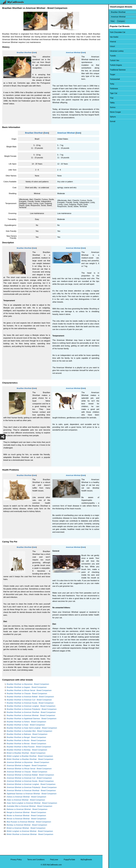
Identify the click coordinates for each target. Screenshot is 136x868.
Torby (106, 84)
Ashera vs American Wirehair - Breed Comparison (26, 797)
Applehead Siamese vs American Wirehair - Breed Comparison (32, 794)
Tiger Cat (108, 93)
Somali (107, 121)
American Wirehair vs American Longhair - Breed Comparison (31, 784)
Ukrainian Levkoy (111, 51)
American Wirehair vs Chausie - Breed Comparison (27, 772)
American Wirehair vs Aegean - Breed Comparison (27, 765)
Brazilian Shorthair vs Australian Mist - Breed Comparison (29, 731)
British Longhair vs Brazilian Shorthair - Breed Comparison (30, 756)
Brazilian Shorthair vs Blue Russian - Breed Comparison (29, 747)
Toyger (107, 74)
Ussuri (106, 46)
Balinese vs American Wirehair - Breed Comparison (27, 809)
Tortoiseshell (109, 79)
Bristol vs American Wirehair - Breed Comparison (26, 828)
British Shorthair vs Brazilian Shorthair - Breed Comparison (30, 759)
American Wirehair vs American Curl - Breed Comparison (29, 778)
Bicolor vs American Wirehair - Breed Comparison (26, 816)
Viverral (107, 42)
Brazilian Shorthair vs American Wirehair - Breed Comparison (31, 715)
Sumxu (107, 107)
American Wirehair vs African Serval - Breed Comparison (29, 769)
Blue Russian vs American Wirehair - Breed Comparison (29, 822)
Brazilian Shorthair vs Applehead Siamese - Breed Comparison (32, 719)
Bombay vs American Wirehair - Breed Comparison (27, 825)
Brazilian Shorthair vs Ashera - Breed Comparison (26, 722)
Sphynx (107, 117)
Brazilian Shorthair (24, 52)
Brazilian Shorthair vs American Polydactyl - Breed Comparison (32, 709)
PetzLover (54, 860)
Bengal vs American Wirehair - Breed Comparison (26, 812)
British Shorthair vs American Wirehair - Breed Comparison (30, 834)
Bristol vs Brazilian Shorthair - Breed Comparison (26, 753)
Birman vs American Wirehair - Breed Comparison (26, 819)
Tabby (106, 103)
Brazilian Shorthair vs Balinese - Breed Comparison (27, 734)
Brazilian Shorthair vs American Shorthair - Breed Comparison (31, 712)
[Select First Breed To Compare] (119, 12)
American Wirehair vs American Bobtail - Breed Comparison (30, 775)
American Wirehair (73, 52)
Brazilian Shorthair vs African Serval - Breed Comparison (29, 690)
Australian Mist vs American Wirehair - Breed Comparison (29, 806)
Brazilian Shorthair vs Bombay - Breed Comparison (27, 750)
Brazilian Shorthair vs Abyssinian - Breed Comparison (28, 684)
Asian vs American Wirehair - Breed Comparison (26, 800)
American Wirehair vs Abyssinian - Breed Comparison (28, 762)
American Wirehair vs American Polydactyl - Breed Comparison (32, 787)
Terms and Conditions (36, 860)
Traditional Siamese (112, 70)
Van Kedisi (108, 37)
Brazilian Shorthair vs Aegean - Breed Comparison (27, 687)
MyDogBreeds (86, 860)
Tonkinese (108, 89)
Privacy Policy (16, 860)
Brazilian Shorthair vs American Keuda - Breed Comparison (30, 703)
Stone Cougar (110, 112)
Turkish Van (109, 60)
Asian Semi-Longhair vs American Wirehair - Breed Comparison (32, 803)
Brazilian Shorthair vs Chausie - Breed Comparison (27, 694)
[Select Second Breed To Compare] (119, 17)
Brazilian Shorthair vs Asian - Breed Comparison (26, 725)
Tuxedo (107, 56)
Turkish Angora (110, 65)
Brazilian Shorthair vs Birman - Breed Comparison (26, 744)
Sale (34, 52)
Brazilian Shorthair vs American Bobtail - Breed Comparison (30, 697)
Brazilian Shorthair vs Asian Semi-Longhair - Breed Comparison (32, 728)
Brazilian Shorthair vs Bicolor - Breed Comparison (26, 740)
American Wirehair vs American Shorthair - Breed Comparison (31, 791)
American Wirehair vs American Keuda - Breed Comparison (30, 781)
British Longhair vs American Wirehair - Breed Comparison (30, 831)
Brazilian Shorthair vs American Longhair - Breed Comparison (31, 706)
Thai (106, 98)
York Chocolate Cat (112, 32)
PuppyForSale (69, 860)
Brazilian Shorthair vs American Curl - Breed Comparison (29, 700)
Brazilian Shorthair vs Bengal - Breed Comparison (26, 737)
